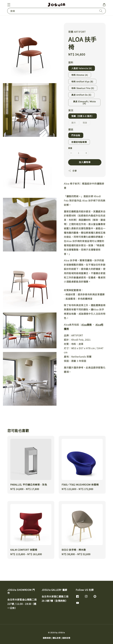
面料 (71, 62)
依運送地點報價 (79, 142)
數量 (70, 148)
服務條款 (47, 638)
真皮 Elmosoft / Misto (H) (84, 102)
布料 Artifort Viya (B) (82, 82)
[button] (9, 5)
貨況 (71, 110)
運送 (71, 129)
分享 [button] (72, 171)
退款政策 (66, 638)
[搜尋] (101, 11)
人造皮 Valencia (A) (82, 68)
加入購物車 (85, 162)
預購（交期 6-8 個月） (83, 116)
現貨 (85, 123)
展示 (74, 123)
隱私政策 (57, 638)
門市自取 (76, 135)
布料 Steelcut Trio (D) (83, 88)
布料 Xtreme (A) (80, 75)
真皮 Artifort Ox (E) (81, 95)
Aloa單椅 (87, 325)
